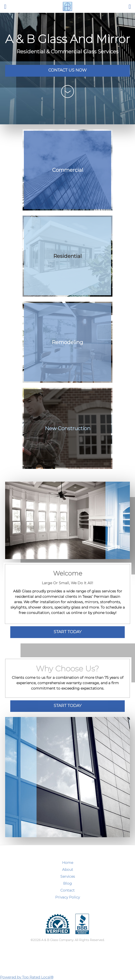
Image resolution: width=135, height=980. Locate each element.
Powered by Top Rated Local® (27, 977)
